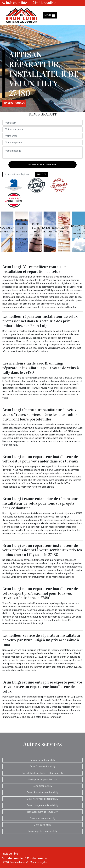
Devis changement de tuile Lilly (42, 805)
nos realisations (14, 103)
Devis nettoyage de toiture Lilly (43, 799)
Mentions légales (39, 862)
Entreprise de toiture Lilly (42, 760)
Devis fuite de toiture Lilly (42, 766)
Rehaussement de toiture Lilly (42, 812)
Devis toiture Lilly (42, 825)
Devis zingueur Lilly (42, 786)
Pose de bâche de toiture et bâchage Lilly (42, 773)
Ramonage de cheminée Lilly (42, 831)
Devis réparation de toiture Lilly (42, 792)
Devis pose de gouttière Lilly (43, 780)
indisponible (15, 3)
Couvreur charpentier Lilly (43, 818)
